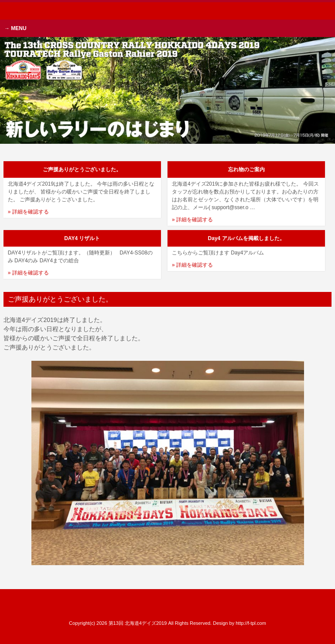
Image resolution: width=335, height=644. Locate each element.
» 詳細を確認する (28, 212)
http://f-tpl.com (251, 623)
